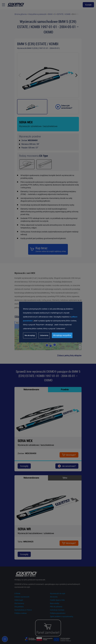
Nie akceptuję (30, 335)
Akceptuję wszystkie (62, 335)
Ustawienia (44, 335)
